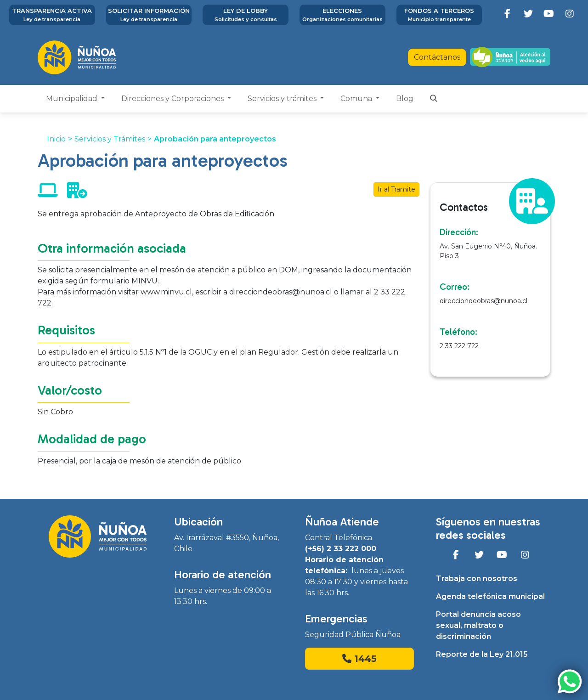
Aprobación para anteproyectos (215, 139)
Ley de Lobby (246, 15)
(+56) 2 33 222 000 (341, 549)
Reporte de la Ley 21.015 (482, 654)
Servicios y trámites (283, 99)
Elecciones (342, 15)
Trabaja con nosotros (477, 579)
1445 (359, 659)
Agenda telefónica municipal (490, 596)
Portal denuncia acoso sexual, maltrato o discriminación (478, 625)
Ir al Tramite (396, 189)
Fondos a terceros (439, 15)
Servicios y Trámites (110, 139)
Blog (405, 99)
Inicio (56, 139)
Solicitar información (149, 15)
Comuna (357, 99)
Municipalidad (73, 99)
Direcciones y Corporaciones (173, 99)
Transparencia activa (52, 15)
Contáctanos (437, 57)
